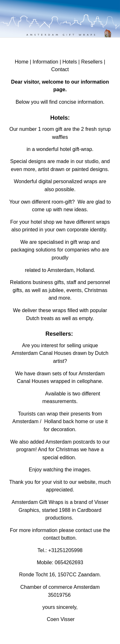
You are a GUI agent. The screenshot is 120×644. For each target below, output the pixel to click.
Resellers (92, 62)
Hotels (70, 62)
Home (22, 62)
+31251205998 (65, 550)
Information (45, 62)
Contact (60, 69)
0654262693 (69, 562)
